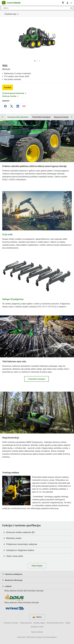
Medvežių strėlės (14, 538)
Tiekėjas (68, 623)
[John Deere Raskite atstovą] (63, 3)
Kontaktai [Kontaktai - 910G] (8, 87)
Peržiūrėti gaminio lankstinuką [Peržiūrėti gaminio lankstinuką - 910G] (14, 93)
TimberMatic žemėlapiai (41, 117)
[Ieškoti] (37, 8)
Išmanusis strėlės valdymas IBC (21, 532)
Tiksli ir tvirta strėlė (15, 556)
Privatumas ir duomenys (11, 623)
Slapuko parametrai (26, 623)
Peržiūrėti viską (10, 14)
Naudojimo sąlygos (39, 623)
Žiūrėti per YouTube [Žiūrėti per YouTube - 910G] (10, 96)
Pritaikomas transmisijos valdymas (22, 544)
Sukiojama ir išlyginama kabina (20, 550)
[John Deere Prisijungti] (67, 3)
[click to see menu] (71, 3)
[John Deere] (13, 3)
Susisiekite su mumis (37, 627)
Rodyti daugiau (37, 566)
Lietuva (37, 617)
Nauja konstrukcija (61, 117)
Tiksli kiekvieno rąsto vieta (14, 361)
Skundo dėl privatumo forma (55, 623)
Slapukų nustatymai (37, 632)
